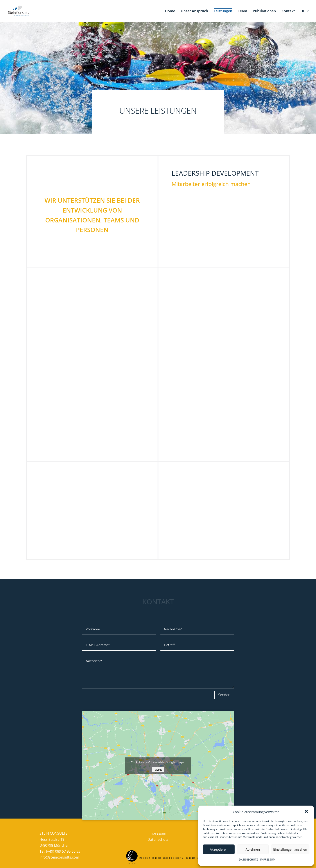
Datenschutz (158, 839)
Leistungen (223, 11)
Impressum (158, 833)
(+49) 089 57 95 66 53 (63, 851)
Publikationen (264, 11)
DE (303, 11)
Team (242, 11)
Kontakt (288, 11)
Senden (224, 695)
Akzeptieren (219, 849)
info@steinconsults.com (59, 857)
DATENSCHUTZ (249, 860)
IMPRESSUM (268, 860)
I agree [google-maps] (158, 769)
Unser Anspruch (194, 11)
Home (170, 11)
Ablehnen (253, 849)
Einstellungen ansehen (290, 849)
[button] (307, 812)
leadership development (215, 173)
